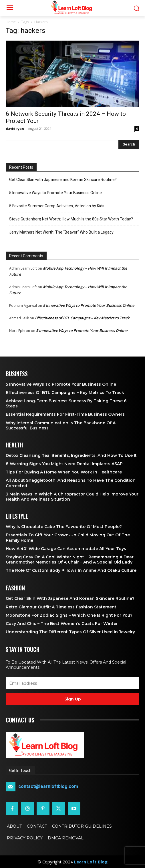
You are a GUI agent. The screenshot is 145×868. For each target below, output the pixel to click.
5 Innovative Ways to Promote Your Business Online (55, 193)
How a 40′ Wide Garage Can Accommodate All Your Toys (66, 549)
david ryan (15, 129)
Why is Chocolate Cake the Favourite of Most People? (64, 527)
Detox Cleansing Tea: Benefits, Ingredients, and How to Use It (71, 455)
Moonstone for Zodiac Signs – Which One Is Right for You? (69, 615)
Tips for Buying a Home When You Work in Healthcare (64, 472)
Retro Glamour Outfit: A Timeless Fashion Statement (61, 607)
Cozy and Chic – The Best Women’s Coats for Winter (62, 624)
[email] (72, 683)
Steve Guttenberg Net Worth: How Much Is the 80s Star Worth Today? (71, 219)
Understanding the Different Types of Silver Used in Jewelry (70, 632)
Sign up (73, 699)
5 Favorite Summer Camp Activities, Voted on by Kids (57, 206)
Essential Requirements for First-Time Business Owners (65, 414)
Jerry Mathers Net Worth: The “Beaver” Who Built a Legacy (61, 232)
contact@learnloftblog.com (48, 787)
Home (11, 22)
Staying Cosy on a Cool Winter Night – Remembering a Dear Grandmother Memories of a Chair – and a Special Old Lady (70, 560)
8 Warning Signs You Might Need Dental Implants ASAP (64, 464)
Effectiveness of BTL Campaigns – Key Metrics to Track (82, 318)
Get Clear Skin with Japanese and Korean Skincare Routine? (63, 180)
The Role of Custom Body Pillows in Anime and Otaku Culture (71, 570)
